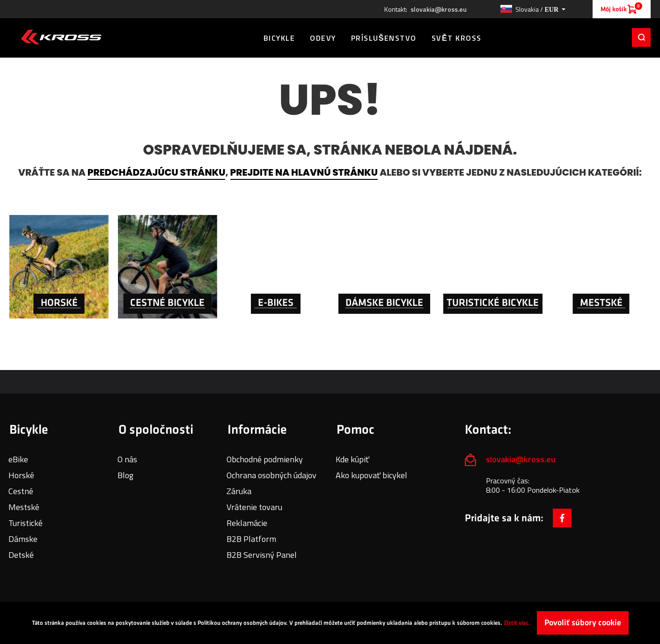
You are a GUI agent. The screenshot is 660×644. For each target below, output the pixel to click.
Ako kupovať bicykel (371, 475)
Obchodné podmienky (265, 459)
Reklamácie (247, 523)
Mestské (24, 507)
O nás (127, 459)
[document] (330, 623)
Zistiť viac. (517, 623)
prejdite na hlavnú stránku (304, 172)
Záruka (239, 491)
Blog (125, 475)
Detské (21, 555)
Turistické (26, 523)
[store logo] (61, 37)
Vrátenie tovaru (254, 507)
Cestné (21, 491)
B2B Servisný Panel (262, 555)
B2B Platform (251, 539)
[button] (533, 9)
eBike (18, 459)
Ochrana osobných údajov (271, 475)
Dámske (23, 539)
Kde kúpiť (352, 459)
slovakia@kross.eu (439, 9)
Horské (21, 475)
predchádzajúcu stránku (157, 172)
